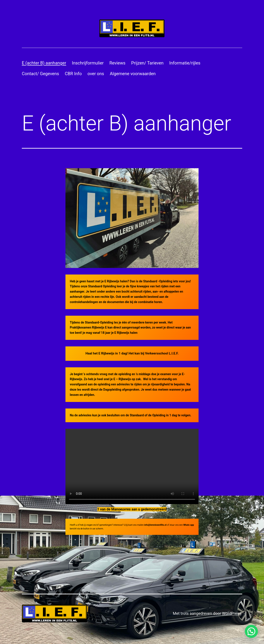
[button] (251, 631)
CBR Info (73, 74)
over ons (96, 74)
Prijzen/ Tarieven (147, 63)
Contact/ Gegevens (40, 74)
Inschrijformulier (88, 63)
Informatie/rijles (185, 63)
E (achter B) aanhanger (44, 63)
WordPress (232, 613)
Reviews (117, 63)
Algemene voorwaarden (133, 74)
